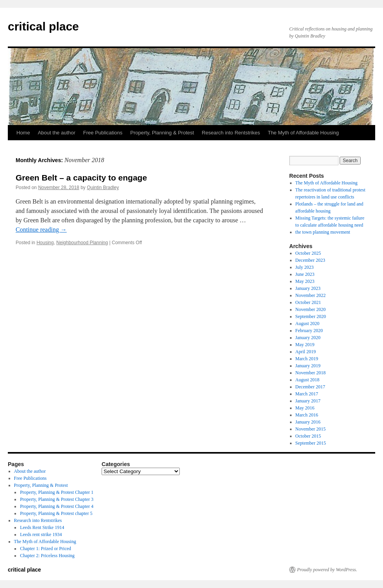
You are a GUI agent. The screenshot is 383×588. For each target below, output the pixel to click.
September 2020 (311, 316)
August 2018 (308, 380)
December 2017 (310, 387)
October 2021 (308, 302)
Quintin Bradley (103, 188)
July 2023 (305, 267)
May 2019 (305, 345)
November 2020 (311, 309)
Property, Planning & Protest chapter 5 (56, 513)
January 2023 (308, 288)
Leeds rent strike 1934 (41, 534)
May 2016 (305, 408)
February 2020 (309, 331)
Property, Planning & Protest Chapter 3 (57, 499)
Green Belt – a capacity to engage (81, 178)
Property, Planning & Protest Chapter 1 (57, 492)
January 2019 (308, 366)
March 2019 (307, 359)
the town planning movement (323, 232)
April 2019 (306, 352)
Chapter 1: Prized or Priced (46, 549)
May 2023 (305, 281)
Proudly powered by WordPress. (327, 570)
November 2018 (311, 373)
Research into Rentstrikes (231, 133)
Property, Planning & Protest (162, 133)
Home (23, 133)
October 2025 (308, 253)
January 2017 (308, 401)
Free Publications (103, 133)
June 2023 (305, 274)
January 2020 (308, 338)
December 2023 (310, 260)
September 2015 (311, 443)
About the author (57, 133)
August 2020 (308, 323)
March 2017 (307, 394)
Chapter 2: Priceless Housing (47, 556)
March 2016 (307, 415)
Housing (45, 243)
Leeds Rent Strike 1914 (42, 527)
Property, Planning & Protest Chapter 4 (57, 506)
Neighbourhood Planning (82, 243)
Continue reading (41, 230)
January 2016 (308, 422)
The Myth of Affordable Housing (303, 133)
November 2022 (311, 295)
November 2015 (311, 429)
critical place (43, 26)
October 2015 (308, 436)
